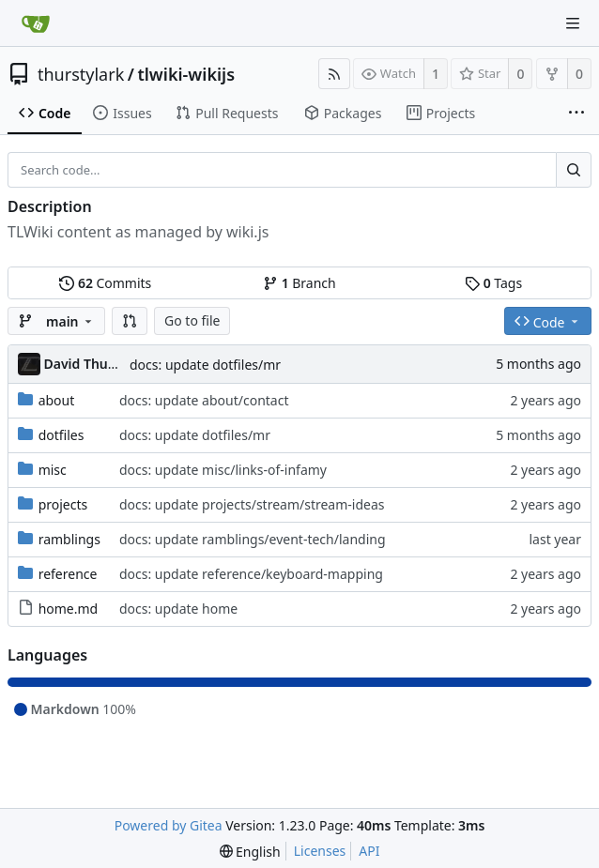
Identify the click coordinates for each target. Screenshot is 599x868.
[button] (130, 321)
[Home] (36, 23)
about (57, 400)
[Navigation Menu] (573, 23)
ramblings (69, 539)
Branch (299, 283)
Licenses (320, 851)
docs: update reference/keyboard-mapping (251, 574)
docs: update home (178, 609)
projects (63, 504)
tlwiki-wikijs (186, 74)
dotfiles (61, 435)
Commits (105, 283)
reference (68, 574)
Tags (493, 283)
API (369, 851)
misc (53, 470)
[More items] (576, 114)
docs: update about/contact (204, 400)
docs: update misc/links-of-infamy (223, 470)
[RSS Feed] (334, 74)
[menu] (250, 852)
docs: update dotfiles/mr (205, 365)
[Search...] (574, 170)
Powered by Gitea (169, 825)
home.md (69, 609)
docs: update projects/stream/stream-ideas (252, 504)
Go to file (192, 320)
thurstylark (81, 74)
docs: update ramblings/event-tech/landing (253, 539)
